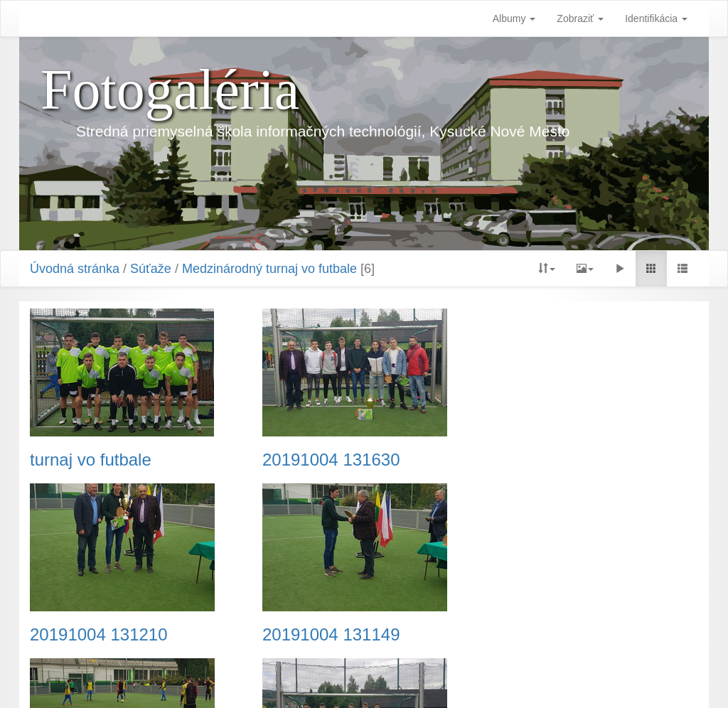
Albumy (514, 18)
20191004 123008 (328, 635)
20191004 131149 (99, 635)
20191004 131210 (559, 460)
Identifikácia (656, 18)
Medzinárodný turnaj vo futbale (269, 269)
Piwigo (435, 680)
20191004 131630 (328, 460)
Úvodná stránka (75, 269)
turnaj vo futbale (91, 460)
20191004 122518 (559, 635)
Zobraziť (580, 18)
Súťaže (151, 269)
